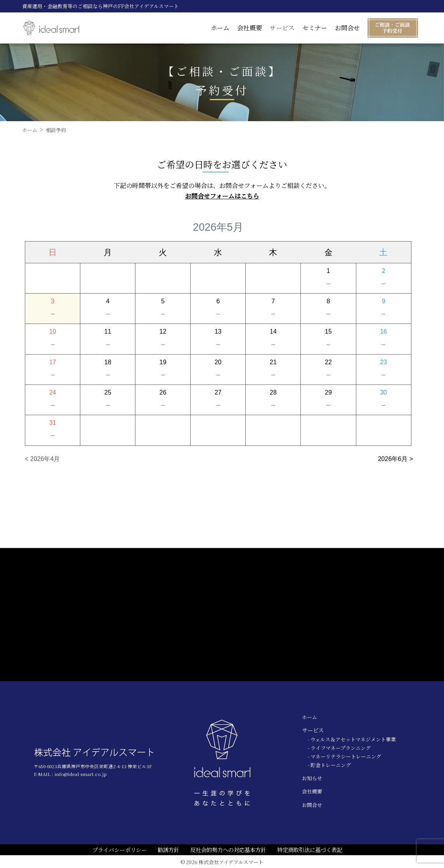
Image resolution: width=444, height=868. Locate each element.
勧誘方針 (168, 850)
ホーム (220, 28)
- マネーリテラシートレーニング (344, 756)
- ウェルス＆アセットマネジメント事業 (352, 739)
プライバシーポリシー (120, 850)
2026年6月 (393, 459)
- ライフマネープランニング (339, 748)
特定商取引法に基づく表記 (310, 850)
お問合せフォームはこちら (222, 196)
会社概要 (250, 28)
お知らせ (312, 778)
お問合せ (347, 28)
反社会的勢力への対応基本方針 (228, 850)
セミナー (315, 28)
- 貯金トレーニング (329, 765)
